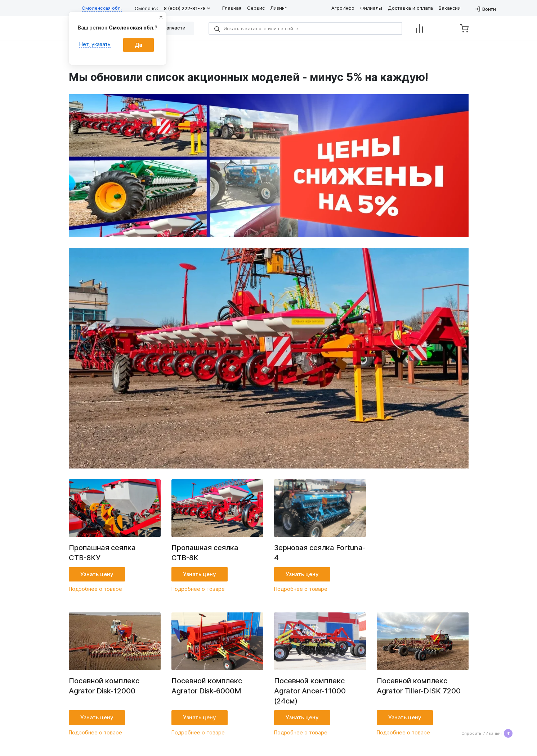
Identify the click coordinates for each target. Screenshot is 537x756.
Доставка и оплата (410, 8)
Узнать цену (97, 574)
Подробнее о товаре (95, 589)
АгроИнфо (343, 8)
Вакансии (450, 8)
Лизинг (279, 8)
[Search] (305, 28)
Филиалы (371, 8)
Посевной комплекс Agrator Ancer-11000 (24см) (310, 691)
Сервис (256, 8)
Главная (232, 8)
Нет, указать (95, 44)
